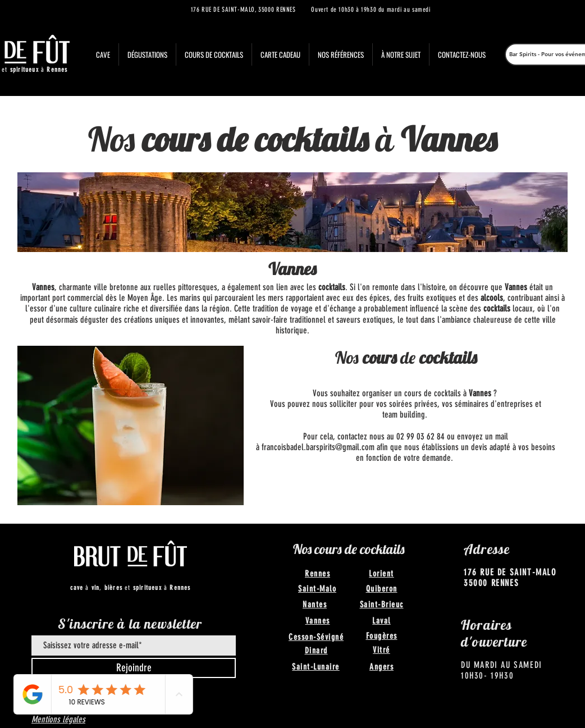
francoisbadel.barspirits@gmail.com (318, 447)
